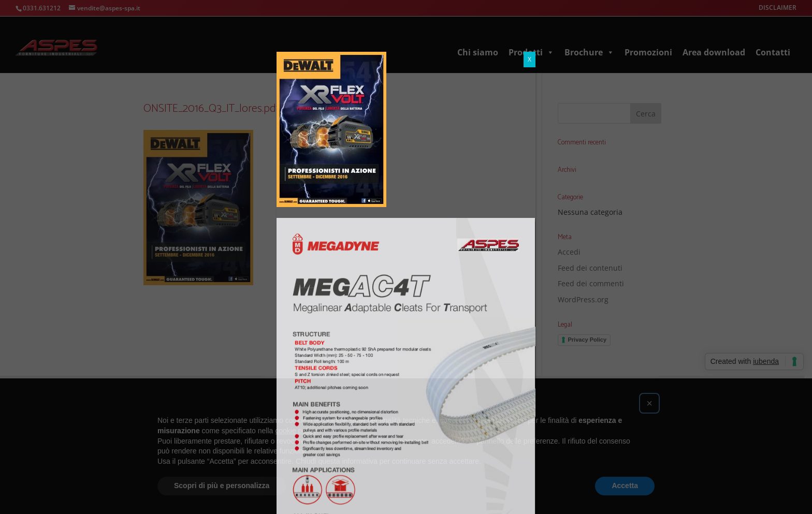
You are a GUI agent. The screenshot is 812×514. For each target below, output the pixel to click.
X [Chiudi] (530, 8)
